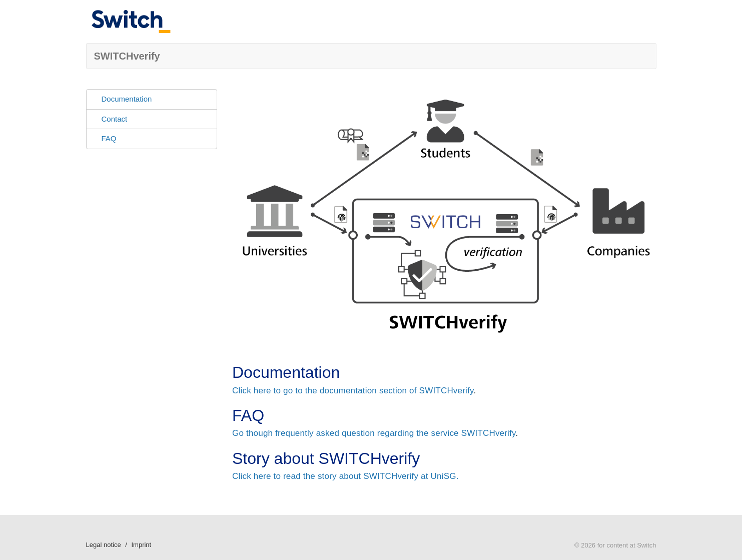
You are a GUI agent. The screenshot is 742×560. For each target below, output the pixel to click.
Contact (115, 119)
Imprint (141, 545)
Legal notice (104, 545)
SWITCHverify (127, 56)
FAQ (109, 138)
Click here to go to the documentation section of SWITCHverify (353, 391)
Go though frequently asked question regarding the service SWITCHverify (374, 433)
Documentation (127, 99)
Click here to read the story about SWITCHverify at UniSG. (345, 476)
